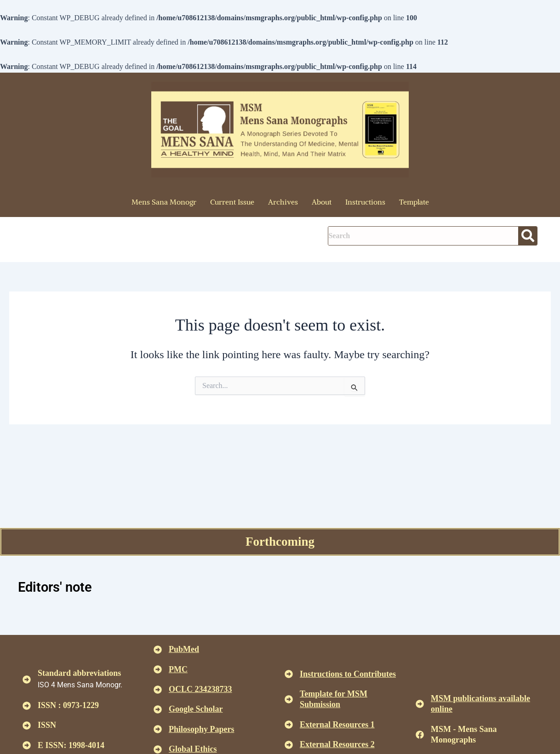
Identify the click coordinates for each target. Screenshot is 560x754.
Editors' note (56, 587)
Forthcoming (280, 541)
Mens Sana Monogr (164, 202)
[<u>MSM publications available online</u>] (420, 704)
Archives (283, 202)
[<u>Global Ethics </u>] (158, 749)
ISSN (47, 725)
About (322, 202)
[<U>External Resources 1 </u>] (289, 725)
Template (414, 202)
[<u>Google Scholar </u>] (158, 709)
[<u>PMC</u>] (158, 669)
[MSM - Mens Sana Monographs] (420, 735)
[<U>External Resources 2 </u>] (289, 745)
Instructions (365, 202)
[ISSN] (27, 725)
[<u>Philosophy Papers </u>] (158, 729)
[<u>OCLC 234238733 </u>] (158, 690)
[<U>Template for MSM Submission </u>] (289, 699)
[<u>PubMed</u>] (158, 650)
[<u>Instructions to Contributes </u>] (289, 674)
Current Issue (232, 202)
